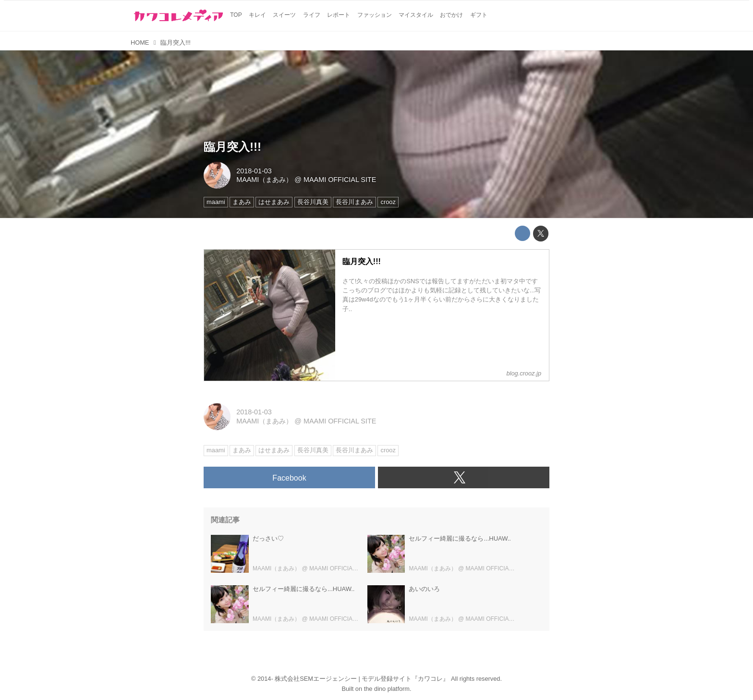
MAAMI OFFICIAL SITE (340, 180)
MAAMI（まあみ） (264, 180)
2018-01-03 (254, 171)
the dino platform (387, 689)
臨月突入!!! (232, 147)
